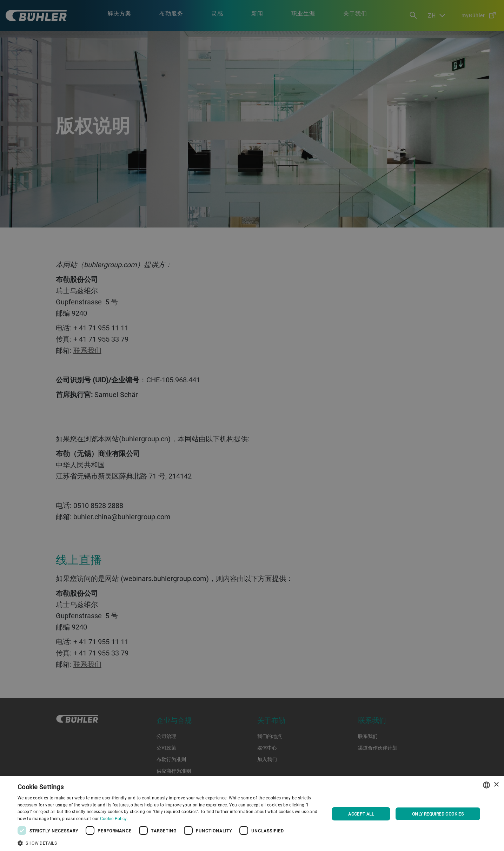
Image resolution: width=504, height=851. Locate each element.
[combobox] (486, 785)
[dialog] (252, 814)
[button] (169, 842)
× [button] (496, 785)
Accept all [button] (361, 814)
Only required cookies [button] (438, 814)
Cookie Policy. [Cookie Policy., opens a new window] (114, 818)
